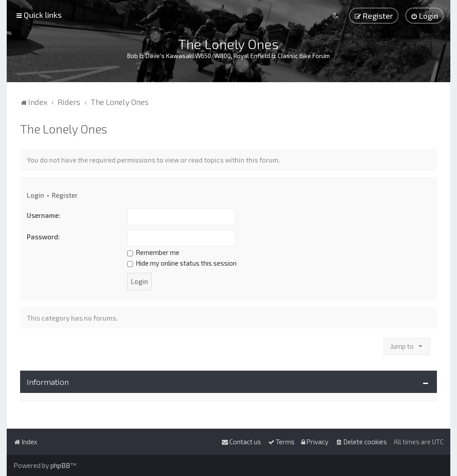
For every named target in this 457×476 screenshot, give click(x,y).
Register (65, 195)
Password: (43, 237)
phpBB (60, 465)
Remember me (153, 252)
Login (35, 195)
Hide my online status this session (182, 263)
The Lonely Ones (64, 129)
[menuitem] (424, 16)
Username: (44, 215)
